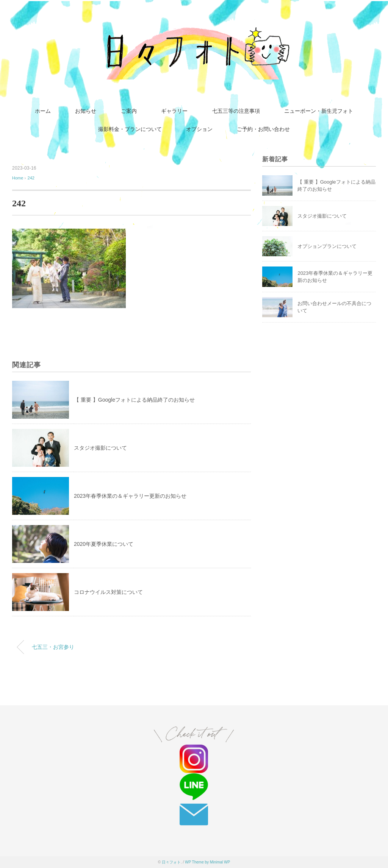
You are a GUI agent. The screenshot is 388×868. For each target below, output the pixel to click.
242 (31, 178)
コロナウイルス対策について (108, 592)
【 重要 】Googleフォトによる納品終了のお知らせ (134, 400)
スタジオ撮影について (100, 448)
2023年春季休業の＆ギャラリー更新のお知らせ (130, 496)
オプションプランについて (327, 246)
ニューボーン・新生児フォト (319, 111)
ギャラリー (174, 111)
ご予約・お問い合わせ (263, 129)
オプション (199, 129)
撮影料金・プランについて (130, 129)
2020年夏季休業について (104, 544)
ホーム (43, 111)
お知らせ (86, 111)
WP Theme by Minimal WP (207, 862)
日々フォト (171, 862)
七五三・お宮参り (53, 647)
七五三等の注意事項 (236, 111)
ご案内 (129, 111)
